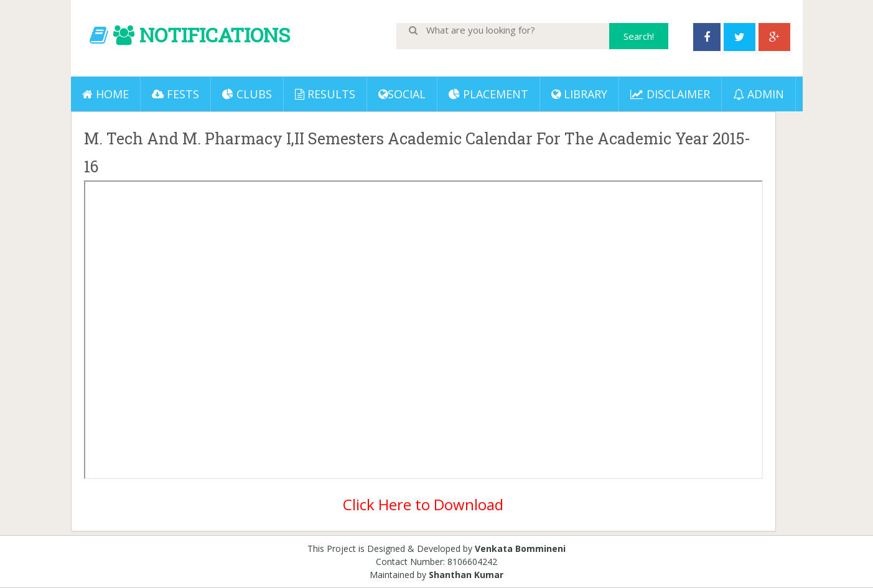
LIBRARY (579, 94)
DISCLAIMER (670, 94)
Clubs (247, 94)
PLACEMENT (488, 94)
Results (325, 94)
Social (402, 94)
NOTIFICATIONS (215, 35)
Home (105, 94)
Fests (175, 94)
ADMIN (759, 94)
